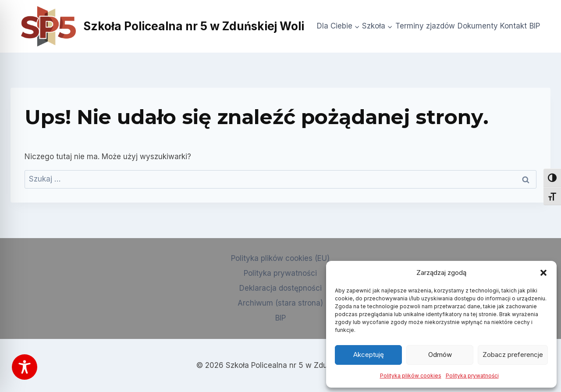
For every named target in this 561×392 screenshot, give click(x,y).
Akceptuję (369, 355)
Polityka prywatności (472, 376)
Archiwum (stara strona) (280, 303)
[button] (543, 273)
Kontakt (513, 26)
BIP (535, 26)
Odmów (440, 355)
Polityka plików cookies (411, 376)
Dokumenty (478, 26)
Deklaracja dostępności (280, 288)
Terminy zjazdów (425, 26)
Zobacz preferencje (513, 355)
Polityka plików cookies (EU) (280, 258)
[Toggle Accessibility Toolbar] (25, 367)
